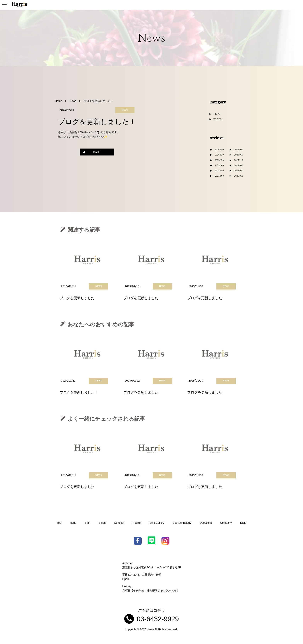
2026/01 (238, 155)
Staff (88, 523)
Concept (119, 523)
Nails (243, 523)
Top (59, 523)
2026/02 (219, 155)
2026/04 (219, 149)
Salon (102, 523)
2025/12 (219, 160)
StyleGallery (157, 523)
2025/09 (238, 165)
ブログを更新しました (77, 298)
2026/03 (238, 149)
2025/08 (219, 171)
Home (58, 101)
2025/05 (238, 176)
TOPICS (217, 119)
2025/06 (219, 176)
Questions (206, 523)
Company (226, 523)
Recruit (137, 523)
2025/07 (238, 171)
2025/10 (219, 165)
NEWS (217, 114)
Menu (73, 523)
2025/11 (238, 160)
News (73, 101)
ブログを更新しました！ (79, 392)
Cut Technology (182, 523)
